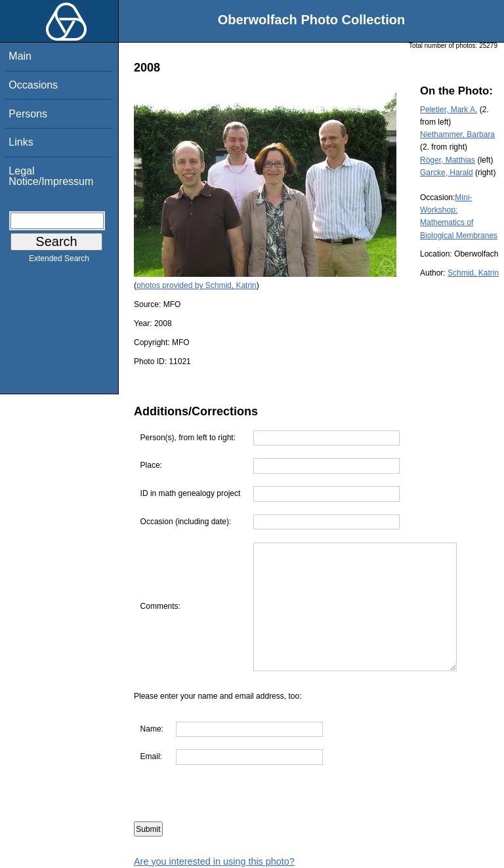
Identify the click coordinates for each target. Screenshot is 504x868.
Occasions (33, 85)
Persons (28, 114)
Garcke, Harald (447, 173)
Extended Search (59, 261)
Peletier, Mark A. (449, 110)
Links (21, 142)
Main (20, 56)
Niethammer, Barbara (457, 134)
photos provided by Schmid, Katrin (197, 285)
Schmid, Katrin (473, 273)
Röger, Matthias (448, 160)
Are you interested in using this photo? (214, 861)
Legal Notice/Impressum (51, 176)
